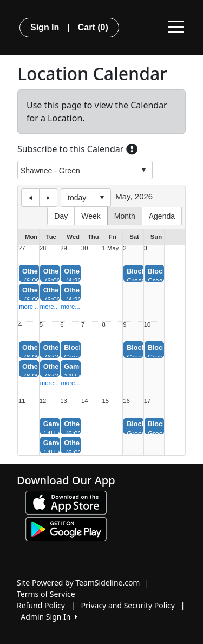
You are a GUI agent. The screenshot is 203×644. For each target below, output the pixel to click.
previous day (30, 198)
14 (85, 401)
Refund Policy (41, 605)
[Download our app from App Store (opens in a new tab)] (66, 502)
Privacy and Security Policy (128, 605)
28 (43, 248)
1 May (111, 248)
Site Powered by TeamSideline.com (78, 583)
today (77, 198)
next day (48, 198)
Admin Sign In (49, 617)
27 (22, 248)
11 (22, 401)
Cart (93, 27)
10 (148, 325)
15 (106, 401)
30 (85, 248)
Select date (102, 198)
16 (126, 401)
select (143, 170)
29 (64, 248)
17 (148, 401)
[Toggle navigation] (176, 26)
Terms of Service (46, 594)
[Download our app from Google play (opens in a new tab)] (66, 528)
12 (43, 401)
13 (64, 401)
